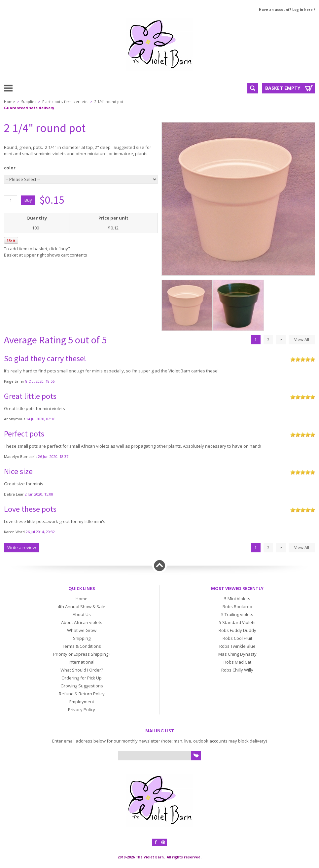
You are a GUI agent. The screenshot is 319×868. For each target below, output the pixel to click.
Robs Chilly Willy (237, 670)
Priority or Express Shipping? (82, 654)
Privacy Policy (82, 710)
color (10, 168)
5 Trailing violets (237, 614)
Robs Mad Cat (237, 662)
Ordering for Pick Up (82, 678)
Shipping (82, 638)
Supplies (29, 102)
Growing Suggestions (82, 686)
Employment (82, 702)
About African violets (82, 622)
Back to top (159, 566)
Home (9, 102)
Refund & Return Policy (82, 694)
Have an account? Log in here (286, 10)
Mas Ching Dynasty (237, 654)
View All (302, 339)
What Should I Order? (82, 670)
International (82, 662)
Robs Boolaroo (237, 607)
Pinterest (163, 842)
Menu (24, 88)
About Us (82, 614)
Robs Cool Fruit (237, 638)
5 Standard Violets (237, 622)
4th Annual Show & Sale (82, 607)
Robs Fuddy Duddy (237, 630)
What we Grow (82, 630)
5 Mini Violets (237, 599)
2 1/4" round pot (109, 102)
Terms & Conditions (82, 646)
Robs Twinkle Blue (237, 646)
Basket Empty (283, 88)
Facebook (156, 842)
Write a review (22, 547)
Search (253, 88)
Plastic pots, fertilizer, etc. (65, 102)
